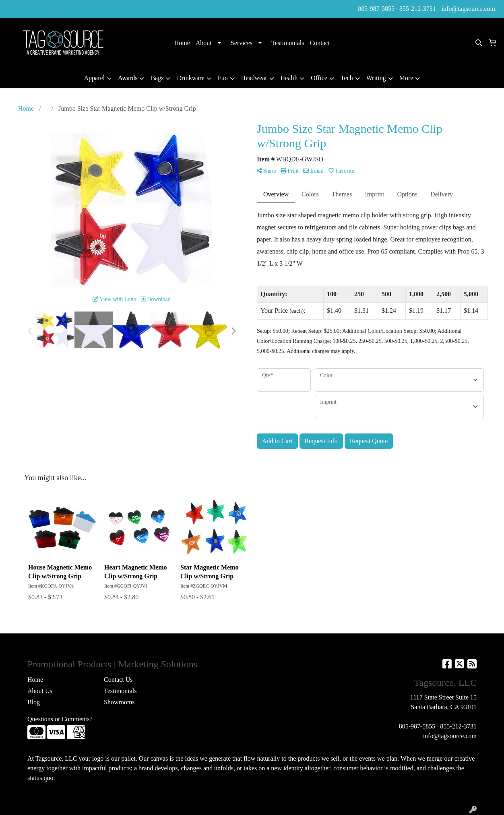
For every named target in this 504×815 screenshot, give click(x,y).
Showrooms (119, 702)
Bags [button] (157, 78)
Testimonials (288, 43)
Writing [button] (376, 78)
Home (182, 43)
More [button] (406, 78)
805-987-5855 (376, 9)
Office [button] (319, 78)
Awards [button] (128, 78)
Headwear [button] (254, 78)
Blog (34, 702)
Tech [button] (347, 78)
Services (242, 43)
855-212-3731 (418, 9)
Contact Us (118, 680)
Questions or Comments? (60, 719)
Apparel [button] (95, 78)
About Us (40, 691)
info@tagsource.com (468, 9)
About (204, 43)
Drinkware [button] (190, 78)
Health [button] (289, 78)
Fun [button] (223, 78)
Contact (320, 43)
